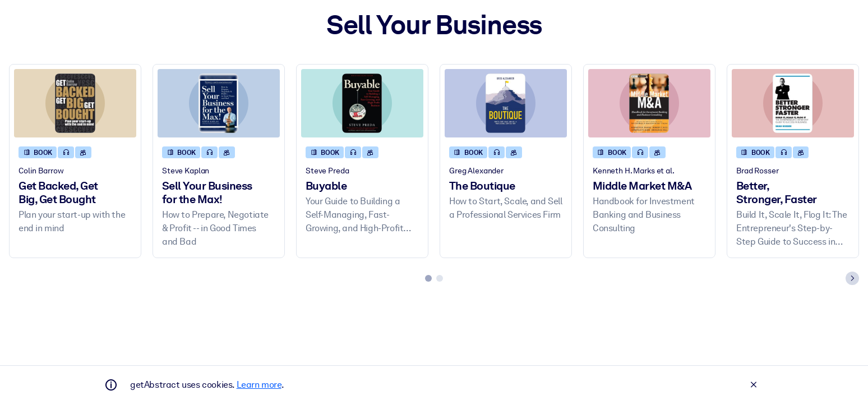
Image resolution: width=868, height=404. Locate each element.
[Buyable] (362, 104)
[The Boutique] (506, 104)
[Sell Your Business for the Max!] (219, 104)
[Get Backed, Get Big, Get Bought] (75, 104)
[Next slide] (852, 278)
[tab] (428, 278)
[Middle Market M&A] (649, 104)
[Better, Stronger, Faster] (793, 104)
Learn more (259, 385)
